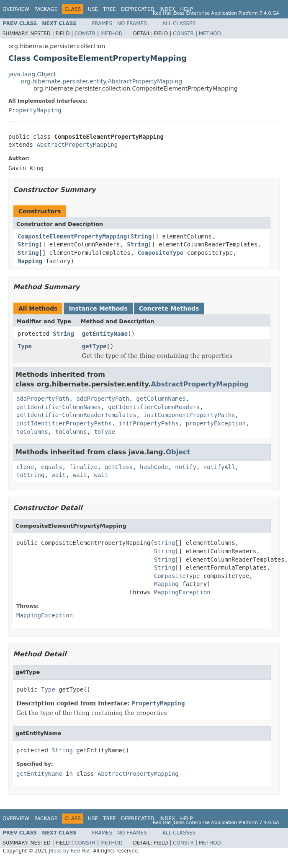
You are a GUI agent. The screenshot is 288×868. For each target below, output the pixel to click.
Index (167, 9)
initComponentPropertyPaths (189, 415)
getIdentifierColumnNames (59, 407)
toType (104, 432)
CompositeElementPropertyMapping (72, 236)
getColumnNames (161, 399)
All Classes (179, 23)
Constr (85, 34)
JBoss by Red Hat (69, 851)
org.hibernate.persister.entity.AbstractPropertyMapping (102, 81)
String (141, 236)
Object (178, 452)
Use (93, 9)
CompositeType (161, 253)
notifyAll (219, 467)
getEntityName (105, 334)
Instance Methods (98, 308)
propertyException (216, 423)
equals (52, 467)
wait (59, 475)
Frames (102, 23)
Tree (109, 9)
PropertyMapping (35, 110)
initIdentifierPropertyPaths (64, 423)
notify (186, 467)
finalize (83, 467)
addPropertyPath (43, 399)
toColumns (32, 432)
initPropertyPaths (148, 423)
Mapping (30, 261)
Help (186, 9)
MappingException (182, 592)
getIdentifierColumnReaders (154, 407)
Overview (16, 9)
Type (25, 346)
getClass (119, 467)
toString (30, 475)
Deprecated (138, 9)
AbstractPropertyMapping (77, 145)
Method (112, 34)
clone (25, 467)
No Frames (132, 23)
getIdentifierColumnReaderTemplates (76, 415)
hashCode (154, 467)
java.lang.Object (32, 74)
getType (94, 346)
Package (46, 9)
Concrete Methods (169, 308)
